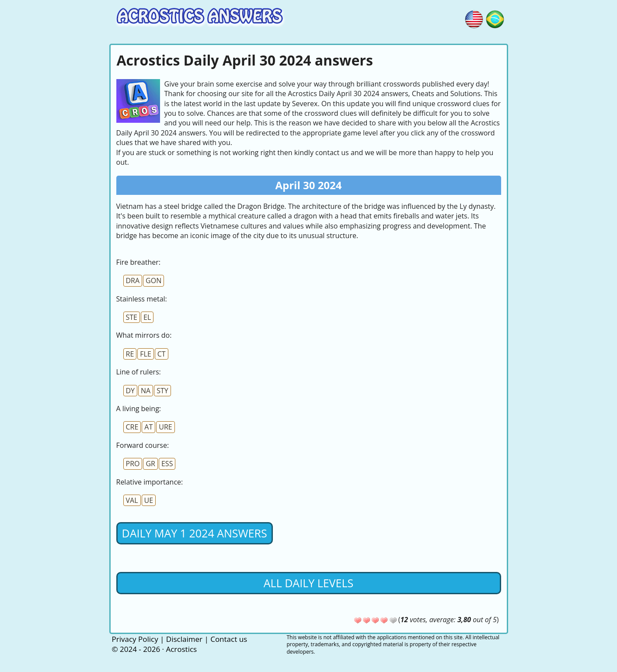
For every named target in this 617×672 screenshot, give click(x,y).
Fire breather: (138, 262)
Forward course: (143, 445)
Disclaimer (184, 639)
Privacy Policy (135, 639)
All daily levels (308, 583)
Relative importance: (150, 482)
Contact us (229, 639)
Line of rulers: (139, 372)
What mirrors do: (144, 335)
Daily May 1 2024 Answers (195, 533)
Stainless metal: (142, 299)
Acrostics (181, 649)
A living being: (139, 409)
